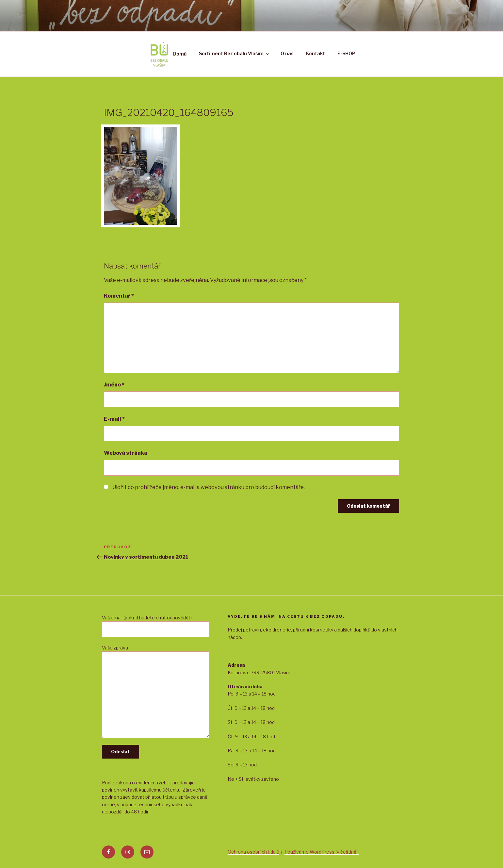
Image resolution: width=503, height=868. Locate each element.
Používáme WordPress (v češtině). (322, 852)
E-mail (114, 419)
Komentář (119, 296)
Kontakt (316, 53)
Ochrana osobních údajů (253, 852)
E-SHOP (346, 53)
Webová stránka (126, 453)
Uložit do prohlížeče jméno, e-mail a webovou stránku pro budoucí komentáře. (209, 487)
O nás (287, 53)
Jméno (114, 385)
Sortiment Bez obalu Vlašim (234, 53)
